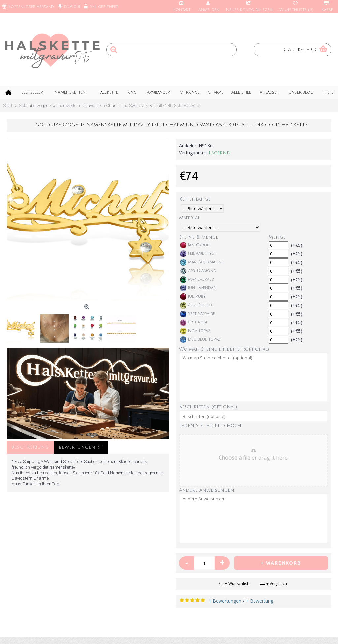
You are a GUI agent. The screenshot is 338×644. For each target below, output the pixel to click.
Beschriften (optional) (208, 407)
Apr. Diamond (198, 271)
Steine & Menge (199, 237)
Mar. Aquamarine (202, 262)
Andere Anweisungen (207, 490)
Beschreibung (30, 448)
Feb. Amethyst (198, 254)
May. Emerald (197, 280)
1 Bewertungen (225, 601)
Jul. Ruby (193, 297)
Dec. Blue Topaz (200, 340)
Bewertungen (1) (81, 448)
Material (189, 218)
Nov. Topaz (195, 331)
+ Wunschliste (238, 583)
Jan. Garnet (196, 245)
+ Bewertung (259, 601)
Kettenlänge (195, 199)
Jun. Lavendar (198, 288)
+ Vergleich (277, 583)
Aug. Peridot (197, 305)
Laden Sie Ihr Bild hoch (210, 425)
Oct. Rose (194, 322)
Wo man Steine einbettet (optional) (224, 349)
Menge (277, 237)
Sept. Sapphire (197, 314)
